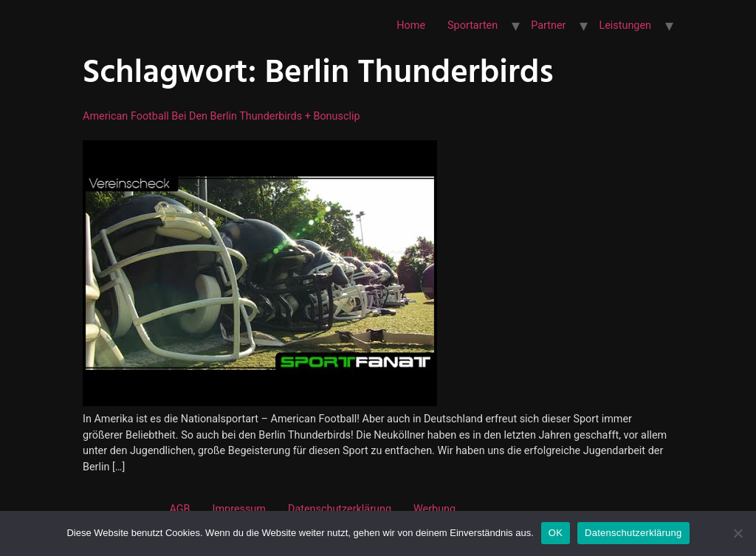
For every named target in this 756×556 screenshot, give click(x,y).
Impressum (239, 509)
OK (556, 533)
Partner (548, 25)
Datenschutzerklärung (340, 509)
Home (411, 25)
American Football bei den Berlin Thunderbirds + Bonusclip (221, 116)
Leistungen (625, 25)
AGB (179, 509)
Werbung (434, 509)
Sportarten (472, 25)
